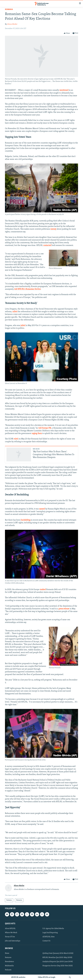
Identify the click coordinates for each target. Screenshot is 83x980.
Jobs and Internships (13, 941)
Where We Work (11, 933)
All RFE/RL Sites (49, 937)
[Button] (67, 33)
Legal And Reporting (50, 933)
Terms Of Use (10, 937)
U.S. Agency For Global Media (53, 929)
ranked (43, 590)
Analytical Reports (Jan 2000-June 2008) (58, 962)
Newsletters (9, 962)
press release (64, 609)
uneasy (53, 229)
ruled (16, 439)
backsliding (26, 520)
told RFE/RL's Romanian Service (27, 289)
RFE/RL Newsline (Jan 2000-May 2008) (57, 958)
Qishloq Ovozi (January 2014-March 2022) (58, 953)
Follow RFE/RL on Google (47, 977)
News (7, 953)
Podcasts (8, 970)
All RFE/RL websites (18, 977)
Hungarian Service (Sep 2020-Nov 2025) (58, 966)
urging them (37, 433)
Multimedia (9, 966)
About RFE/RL (10, 929)
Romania (9, 9)
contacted (47, 245)
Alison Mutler (12, 24)
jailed (23, 325)
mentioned (64, 90)
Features (8, 958)
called (15, 312)
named (42, 509)
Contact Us (46, 941)
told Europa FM (45, 428)
